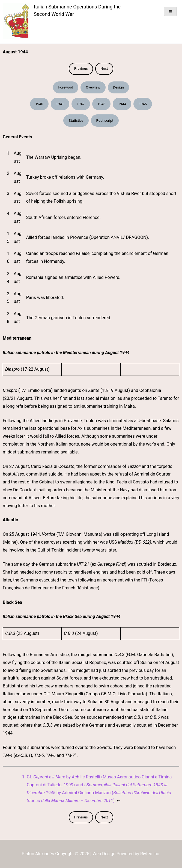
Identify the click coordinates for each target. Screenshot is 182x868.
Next (104, 68)
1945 (143, 104)
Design (118, 87)
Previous (81, 68)
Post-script (105, 121)
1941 (60, 104)
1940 (39, 104)
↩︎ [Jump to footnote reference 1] (119, 801)
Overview (93, 87)
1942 (81, 104)
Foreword (65, 87)
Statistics (76, 121)
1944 (122, 104)
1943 (101, 104)
